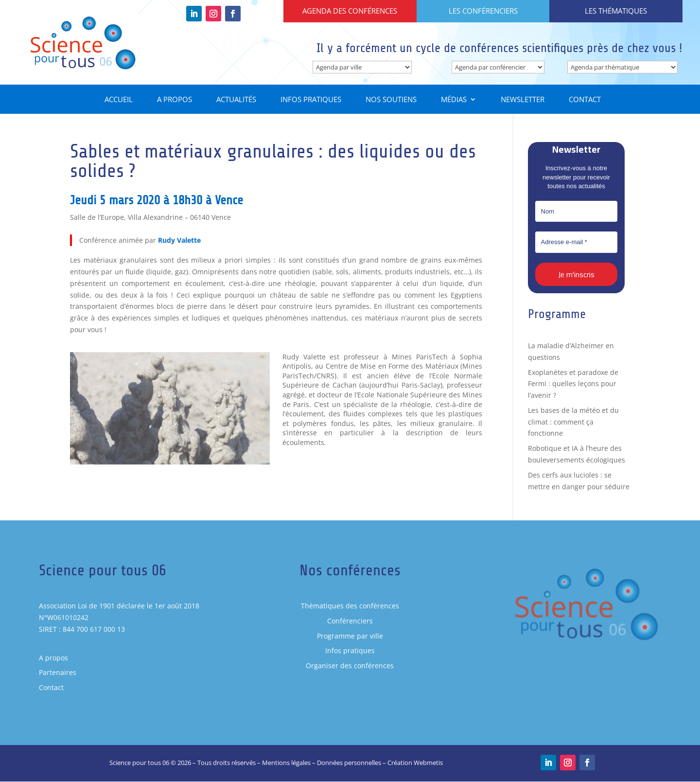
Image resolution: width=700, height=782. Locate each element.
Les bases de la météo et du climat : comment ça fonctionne (573, 422)
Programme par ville (350, 636)
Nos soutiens (391, 100)
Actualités (236, 100)
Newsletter (523, 100)
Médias (454, 100)
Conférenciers (350, 621)
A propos (175, 100)
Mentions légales (286, 763)
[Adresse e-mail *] (577, 243)
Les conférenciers (483, 11)
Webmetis (428, 763)
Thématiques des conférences (350, 606)
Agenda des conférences (350, 11)
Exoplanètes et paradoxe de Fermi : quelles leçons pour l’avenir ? (573, 384)
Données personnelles (349, 763)
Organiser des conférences (350, 666)
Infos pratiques (311, 100)
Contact (585, 100)
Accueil (119, 100)
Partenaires (58, 673)
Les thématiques (616, 11)
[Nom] (577, 212)
